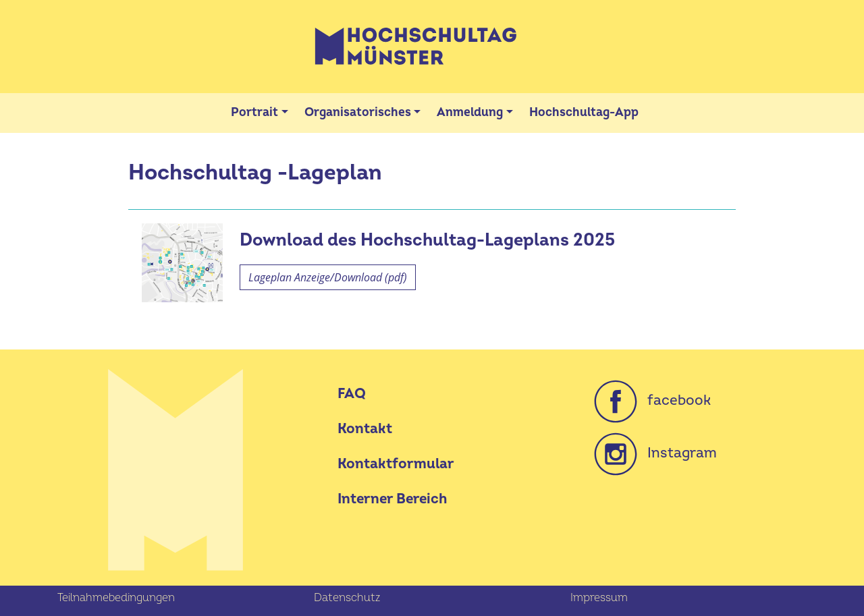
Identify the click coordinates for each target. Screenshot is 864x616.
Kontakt (365, 429)
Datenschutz (347, 598)
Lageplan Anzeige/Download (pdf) (328, 277)
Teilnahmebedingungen (116, 598)
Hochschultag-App (584, 112)
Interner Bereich (392, 499)
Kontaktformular (396, 464)
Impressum (599, 598)
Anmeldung (470, 112)
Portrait (254, 112)
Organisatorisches (358, 112)
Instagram (655, 453)
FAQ (352, 394)
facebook (652, 400)
